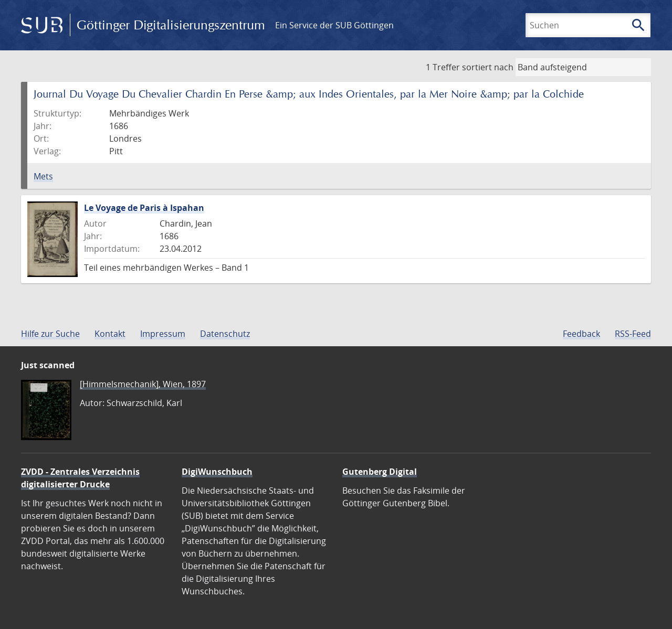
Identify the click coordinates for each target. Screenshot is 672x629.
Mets (43, 176)
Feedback (581, 334)
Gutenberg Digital (380, 472)
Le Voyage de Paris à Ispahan (144, 208)
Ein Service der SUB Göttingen (334, 25)
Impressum (163, 334)
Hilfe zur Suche (50, 334)
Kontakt (110, 334)
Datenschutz (225, 334)
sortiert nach (488, 67)
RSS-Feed (633, 334)
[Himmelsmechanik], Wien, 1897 (143, 384)
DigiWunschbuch (217, 472)
